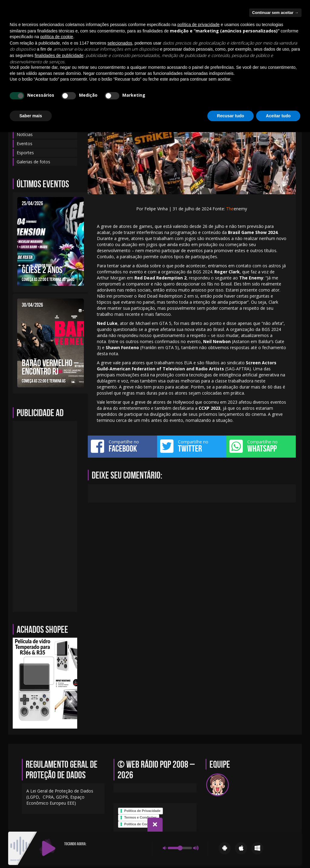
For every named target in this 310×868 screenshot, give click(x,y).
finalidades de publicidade (59, 791)
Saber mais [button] (31, 851)
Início (23, 59)
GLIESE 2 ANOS (42, 270)
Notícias (142, 59)
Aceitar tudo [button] (278, 851)
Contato (89, 59)
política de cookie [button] (57, 773)
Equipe (65, 59)
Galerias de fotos (247, 59)
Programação (205, 59)
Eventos (116, 59)
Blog (43, 59)
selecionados (120, 779)
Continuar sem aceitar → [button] (275, 748)
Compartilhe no (122, 446)
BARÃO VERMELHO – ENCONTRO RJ (50, 367)
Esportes (25, 153)
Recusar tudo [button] (231, 851)
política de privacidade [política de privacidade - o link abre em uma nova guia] (198, 760)
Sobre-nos (171, 59)
